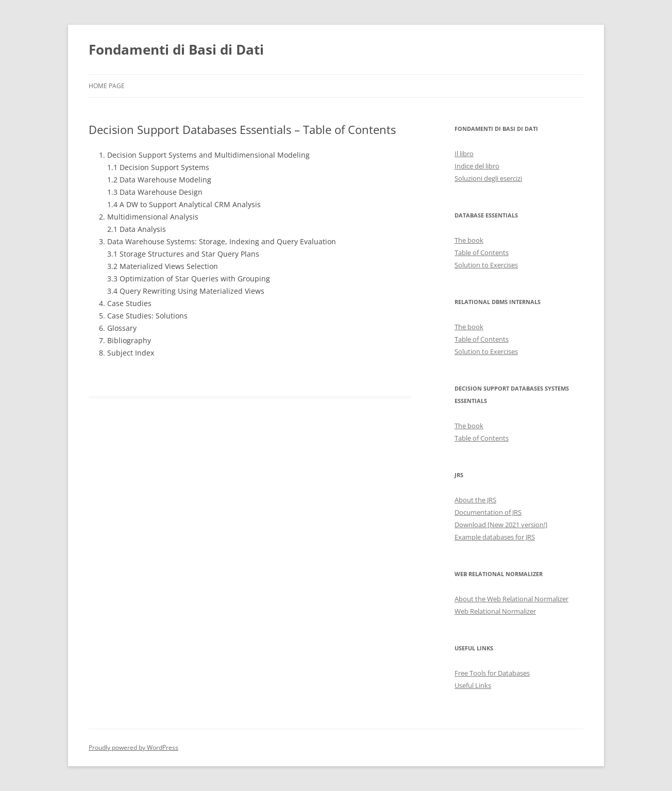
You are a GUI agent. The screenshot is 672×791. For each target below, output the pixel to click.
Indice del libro (477, 166)
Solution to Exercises (486, 265)
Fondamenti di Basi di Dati (176, 49)
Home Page (107, 86)
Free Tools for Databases (492, 673)
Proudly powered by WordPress (133, 747)
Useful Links (473, 685)
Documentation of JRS (488, 512)
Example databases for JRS (495, 537)
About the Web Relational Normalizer (511, 599)
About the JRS (475, 500)
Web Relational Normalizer (495, 611)
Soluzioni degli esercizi (488, 178)
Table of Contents (482, 253)
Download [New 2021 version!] (501, 525)
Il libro (464, 154)
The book (469, 240)
